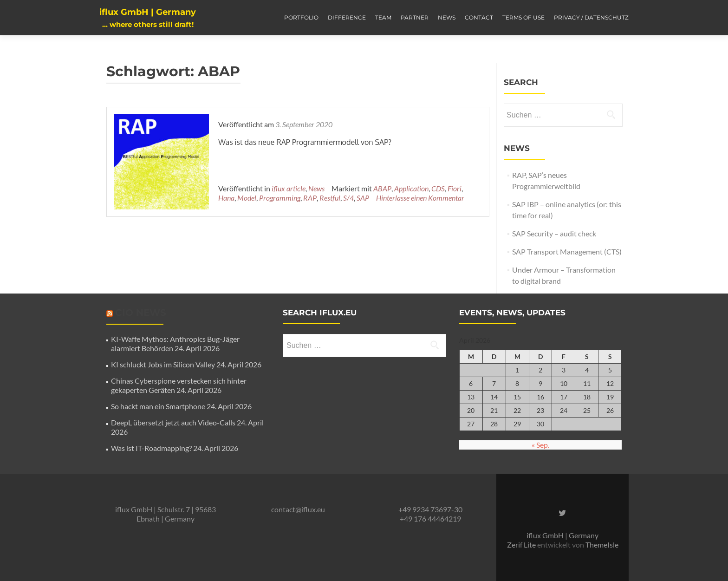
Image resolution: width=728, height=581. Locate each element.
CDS (436, 188)
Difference (347, 17)
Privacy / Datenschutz (591, 17)
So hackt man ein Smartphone (158, 406)
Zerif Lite (522, 545)
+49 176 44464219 (430, 519)
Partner (415, 17)
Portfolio (301, 17)
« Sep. (540, 445)
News (447, 17)
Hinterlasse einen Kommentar (399, 198)
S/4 (327, 198)
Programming (258, 198)
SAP (341, 198)
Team (383, 17)
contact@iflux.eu (298, 509)
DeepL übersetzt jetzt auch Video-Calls (173, 422)
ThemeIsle (602, 545)
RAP (289, 198)
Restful (309, 198)
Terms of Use (523, 17)
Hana (470, 188)
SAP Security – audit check (554, 233)
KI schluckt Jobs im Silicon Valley (163, 364)
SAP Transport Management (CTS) (567, 251)
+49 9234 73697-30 (430, 509)
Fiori (452, 188)
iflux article (286, 188)
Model (225, 198)
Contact (479, 17)
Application (409, 188)
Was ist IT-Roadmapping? (151, 448)
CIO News (141, 313)
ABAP (380, 188)
